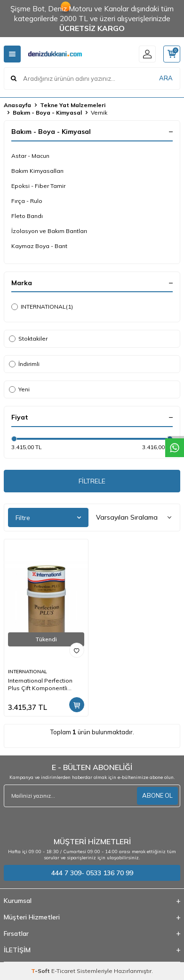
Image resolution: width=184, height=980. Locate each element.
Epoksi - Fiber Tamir (38, 186)
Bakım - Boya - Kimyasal (47, 113)
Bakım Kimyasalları (37, 171)
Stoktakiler (28, 338)
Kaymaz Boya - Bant (39, 246)
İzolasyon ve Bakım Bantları (49, 231)
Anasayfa (17, 105)
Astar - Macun (30, 156)
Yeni (19, 389)
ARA (166, 78)
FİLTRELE (92, 481)
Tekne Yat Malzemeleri (73, 105)
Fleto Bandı (27, 216)
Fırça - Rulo (27, 201)
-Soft (41, 971)
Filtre (48, 518)
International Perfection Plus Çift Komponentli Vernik (40, 684)
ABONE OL (157, 795)
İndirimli (24, 364)
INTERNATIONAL (42, 307)
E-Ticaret (63, 971)
